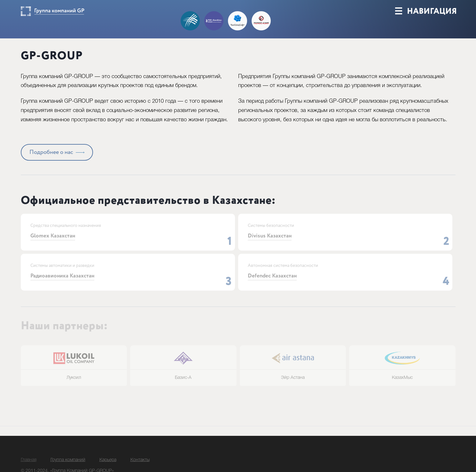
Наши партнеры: (64, 336)
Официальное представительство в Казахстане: (148, 210)
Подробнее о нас (51, 162)
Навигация (426, 20)
